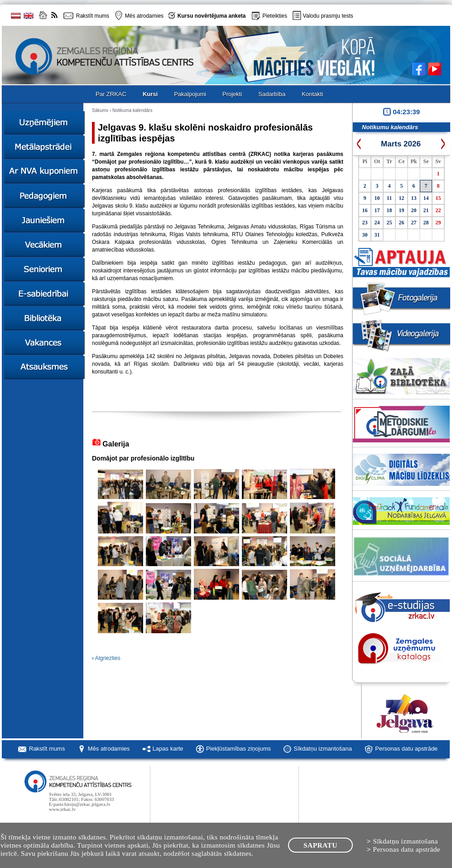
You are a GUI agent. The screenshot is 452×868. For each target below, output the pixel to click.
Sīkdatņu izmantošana (323, 749)
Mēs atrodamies (109, 749)
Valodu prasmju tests (328, 16)
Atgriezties (106, 658)
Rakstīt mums (47, 749)
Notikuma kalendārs (132, 110)
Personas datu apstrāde (406, 749)
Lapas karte (168, 749)
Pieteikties (275, 16)
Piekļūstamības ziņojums (238, 749)
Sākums (100, 110)
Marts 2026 (401, 144)
